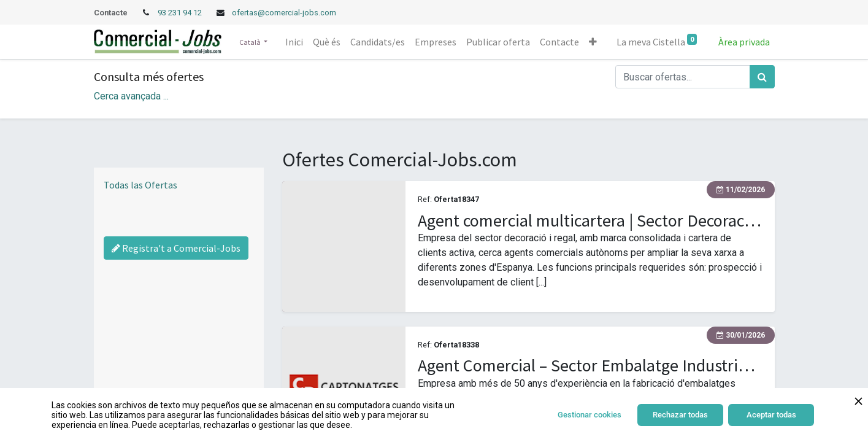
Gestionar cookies (590, 415)
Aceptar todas (771, 415)
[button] (593, 42)
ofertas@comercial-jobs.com (284, 13)
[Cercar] (762, 77)
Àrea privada (744, 42)
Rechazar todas (680, 415)
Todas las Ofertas (140, 185)
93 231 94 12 (181, 13)
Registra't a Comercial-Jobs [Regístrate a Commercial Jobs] (176, 248)
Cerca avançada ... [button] (131, 96)
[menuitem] (294, 42)
